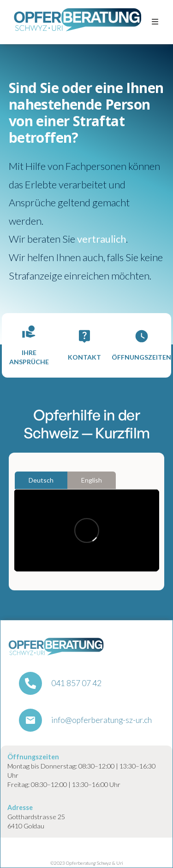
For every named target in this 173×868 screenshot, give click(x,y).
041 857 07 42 (76, 683)
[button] (155, 22)
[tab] (41, 480)
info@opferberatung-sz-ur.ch (101, 720)
